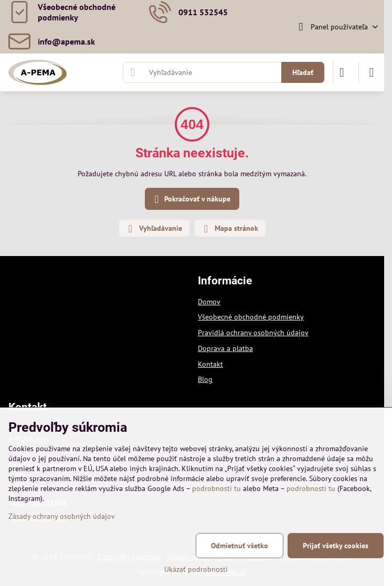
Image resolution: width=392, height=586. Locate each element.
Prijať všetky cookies (336, 546)
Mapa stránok (230, 229)
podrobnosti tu (216, 488)
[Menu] (372, 72)
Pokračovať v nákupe (191, 200)
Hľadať (303, 72)
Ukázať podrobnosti (196, 569)
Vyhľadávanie (154, 229)
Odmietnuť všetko (240, 546)
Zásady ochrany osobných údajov (62, 516)
